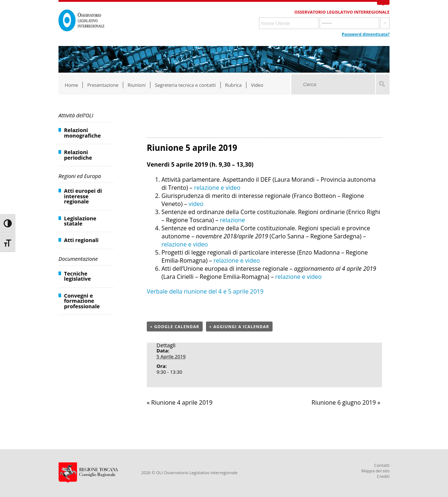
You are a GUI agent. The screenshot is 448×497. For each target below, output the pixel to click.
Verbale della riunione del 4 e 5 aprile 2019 (205, 291)
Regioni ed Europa (80, 176)
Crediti (383, 476)
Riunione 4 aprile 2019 (180, 402)
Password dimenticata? (366, 34)
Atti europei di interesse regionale (83, 196)
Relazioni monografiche (82, 133)
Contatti (382, 465)
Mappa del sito (375, 471)
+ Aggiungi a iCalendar (239, 326)
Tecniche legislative (77, 276)
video (196, 204)
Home (71, 85)
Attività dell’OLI (76, 115)
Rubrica (233, 85)
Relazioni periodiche (78, 155)
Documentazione (78, 259)
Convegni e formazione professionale (82, 301)
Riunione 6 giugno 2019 (346, 402)
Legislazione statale (80, 221)
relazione (232, 220)
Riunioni (137, 85)
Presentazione (103, 85)
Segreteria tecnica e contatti (185, 85)
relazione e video (217, 188)
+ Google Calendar (175, 326)
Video (257, 85)
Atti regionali (81, 240)
